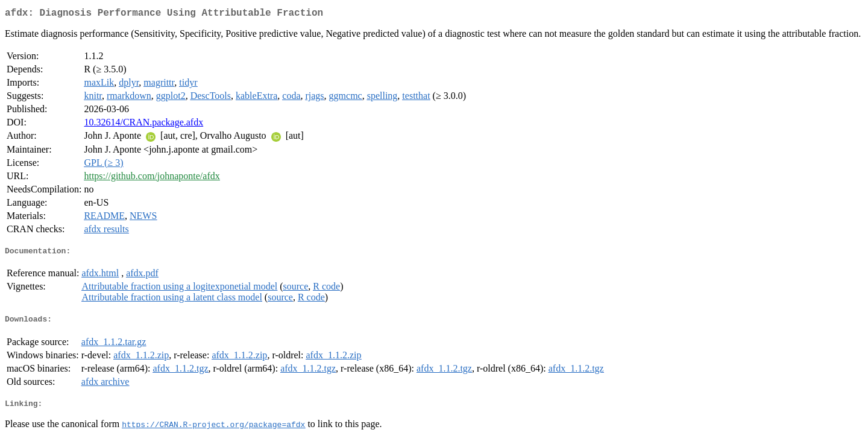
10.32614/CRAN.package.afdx (143, 125)
